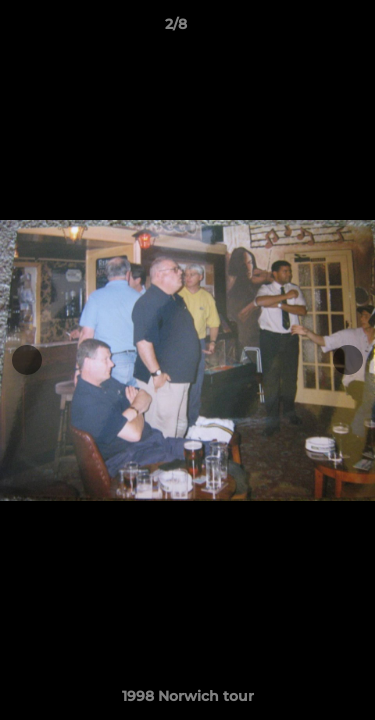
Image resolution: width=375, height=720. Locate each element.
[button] (303, 29)
